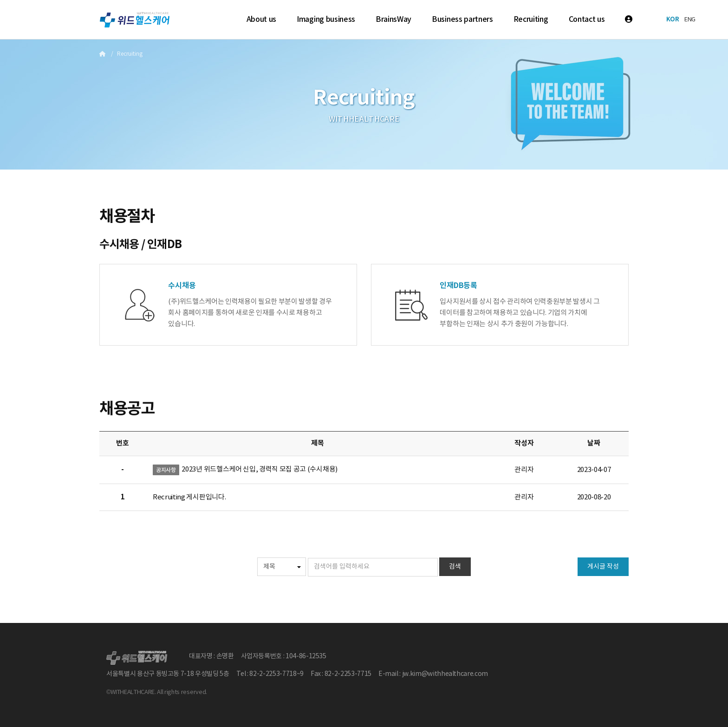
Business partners (462, 20)
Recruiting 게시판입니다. (189, 497)
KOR (673, 20)
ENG (690, 20)
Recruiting (531, 20)
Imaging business (326, 20)
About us (261, 20)
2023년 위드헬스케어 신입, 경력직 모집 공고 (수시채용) (259, 469)
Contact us (587, 20)
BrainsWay (393, 20)
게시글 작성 (603, 567)
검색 (455, 567)
